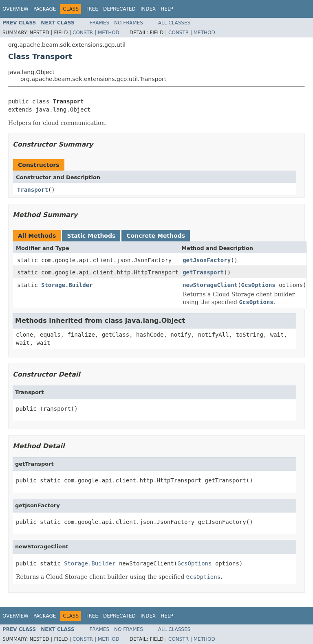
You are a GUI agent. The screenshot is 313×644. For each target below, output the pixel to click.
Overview (15, 9)
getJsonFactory (207, 260)
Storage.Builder (67, 285)
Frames (100, 23)
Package (45, 9)
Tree (92, 9)
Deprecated (119, 9)
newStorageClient (210, 285)
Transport (33, 190)
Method (109, 33)
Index (148, 9)
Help (167, 9)
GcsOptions (258, 285)
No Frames (129, 23)
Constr (83, 33)
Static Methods (91, 236)
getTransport (203, 272)
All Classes (174, 23)
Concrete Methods (156, 236)
